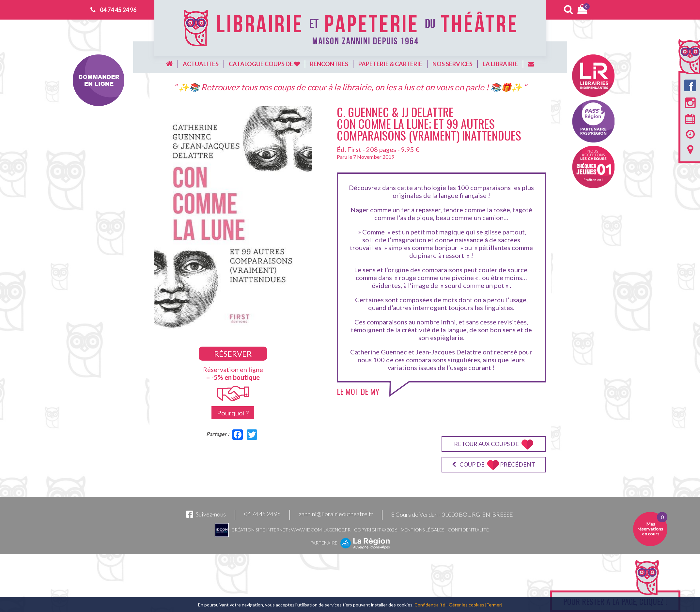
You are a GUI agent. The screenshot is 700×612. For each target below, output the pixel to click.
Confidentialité (468, 530)
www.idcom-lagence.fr (321, 530)
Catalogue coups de (264, 64)
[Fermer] (494, 605)
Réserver (233, 354)
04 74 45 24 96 (118, 10)
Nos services (452, 64)
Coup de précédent (494, 465)
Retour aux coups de (494, 445)
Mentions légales (422, 530)
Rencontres (329, 64)
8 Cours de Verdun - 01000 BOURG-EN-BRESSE (452, 515)
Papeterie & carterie (390, 64)
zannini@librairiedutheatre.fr (336, 514)
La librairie (500, 64)
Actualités (201, 64)
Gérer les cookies (467, 605)
